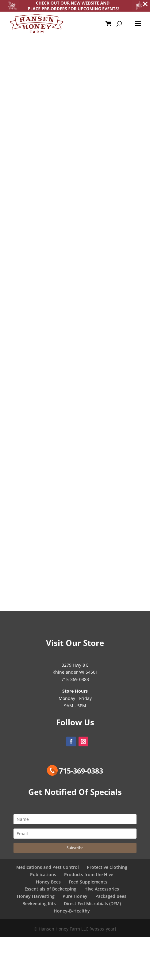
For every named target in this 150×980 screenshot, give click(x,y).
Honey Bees (48, 882)
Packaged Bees (111, 896)
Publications (43, 874)
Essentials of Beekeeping (50, 889)
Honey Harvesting (36, 896)
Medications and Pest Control (48, 867)
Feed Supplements (88, 882)
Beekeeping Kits (39, 903)
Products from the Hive (89, 874)
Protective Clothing (107, 867)
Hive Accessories (102, 889)
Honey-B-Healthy (72, 911)
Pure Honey (75, 896)
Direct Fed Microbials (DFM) (92, 903)
